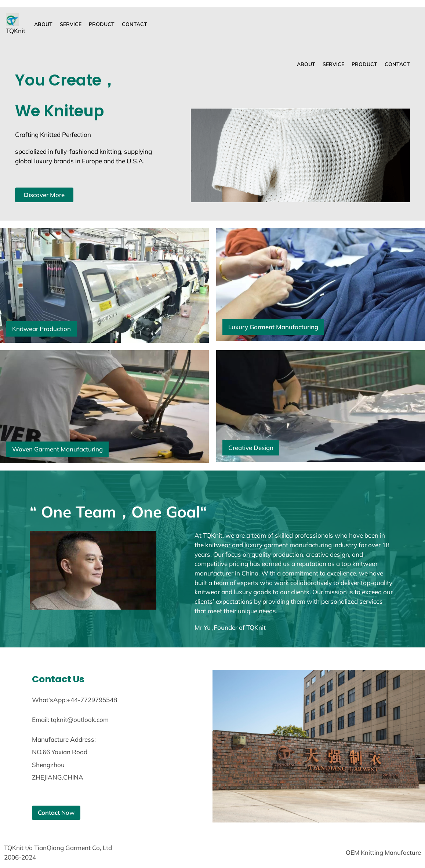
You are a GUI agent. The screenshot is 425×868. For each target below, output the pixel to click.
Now (57, 813)
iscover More (45, 195)
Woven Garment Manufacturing (58, 449)
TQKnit (16, 31)
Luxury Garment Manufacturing (274, 327)
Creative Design (251, 448)
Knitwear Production (42, 329)
